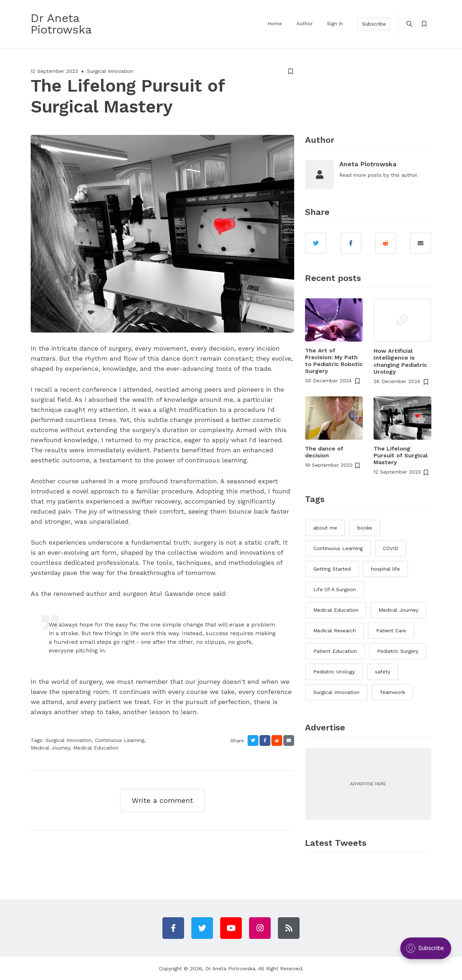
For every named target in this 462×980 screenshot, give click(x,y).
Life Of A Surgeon (335, 589)
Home (275, 23)
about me (325, 528)
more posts (367, 175)
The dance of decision (324, 452)
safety (383, 672)
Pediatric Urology (334, 672)
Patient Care (391, 630)
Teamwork (392, 692)
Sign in (335, 23)
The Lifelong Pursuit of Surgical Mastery (401, 455)
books (365, 528)
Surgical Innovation (110, 71)
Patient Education (335, 651)
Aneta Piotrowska (368, 164)
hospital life (385, 569)
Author (304, 23)
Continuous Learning (120, 740)
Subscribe (374, 24)
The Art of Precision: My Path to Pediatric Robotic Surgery (334, 361)
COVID (391, 548)
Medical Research (335, 630)
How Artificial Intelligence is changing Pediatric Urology (400, 361)
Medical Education (96, 748)
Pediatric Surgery (398, 651)
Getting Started (332, 569)
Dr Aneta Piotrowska (230, 968)
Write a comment (162, 800)
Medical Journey (50, 748)
